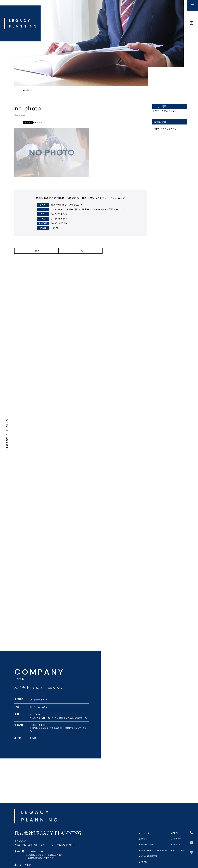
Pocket (38, 123)
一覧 (81, 253)
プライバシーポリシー (176, 825)
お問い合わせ (171, 814)
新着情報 (169, 808)
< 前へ (36, 253)
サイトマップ (171, 820)
